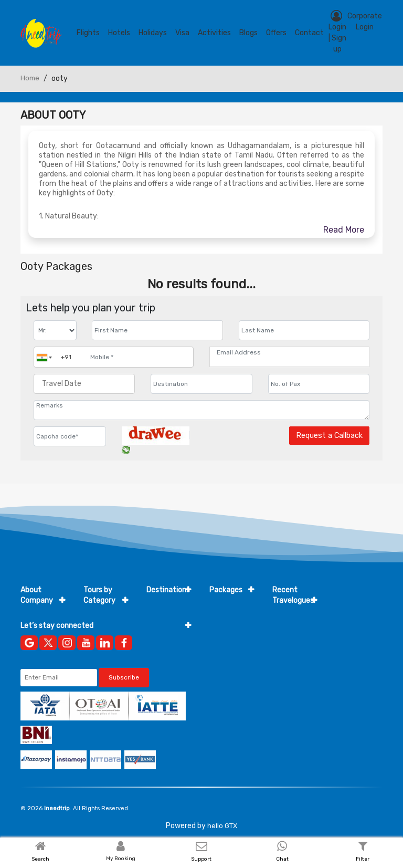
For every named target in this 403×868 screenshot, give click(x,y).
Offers (276, 33)
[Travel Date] (84, 384)
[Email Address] (289, 352)
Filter (363, 859)
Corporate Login (365, 22)
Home (30, 78)
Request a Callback (329, 436)
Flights (88, 33)
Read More (344, 230)
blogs (248, 33)
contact (309, 33)
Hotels (119, 33)
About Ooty (53, 115)
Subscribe (124, 677)
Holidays (153, 33)
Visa (182, 33)
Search (40, 859)
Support (201, 859)
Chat (282, 859)
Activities (214, 33)
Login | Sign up (337, 32)
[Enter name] (158, 330)
